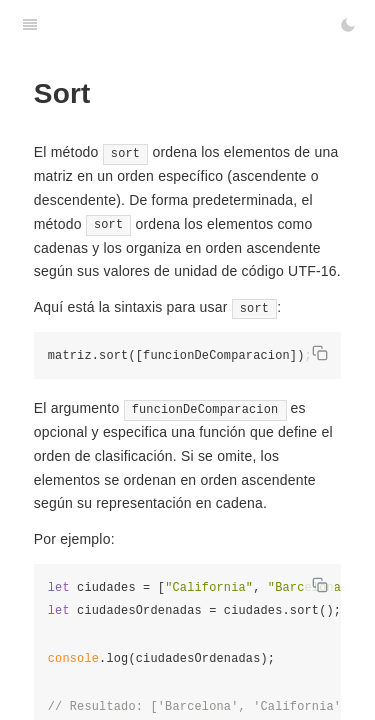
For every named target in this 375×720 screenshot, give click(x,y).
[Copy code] (320, 353)
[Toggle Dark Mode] (348, 25)
